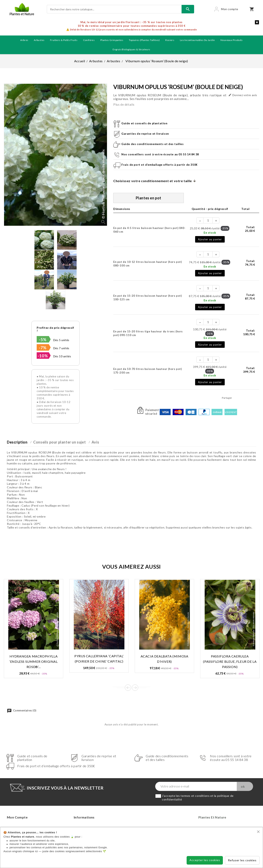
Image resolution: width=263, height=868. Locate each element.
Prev (128, 688)
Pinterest (255, 398)
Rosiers (170, 40)
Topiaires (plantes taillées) (144, 40)
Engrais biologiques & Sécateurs (131, 49)
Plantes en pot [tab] (149, 198)
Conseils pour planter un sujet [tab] (59, 442)
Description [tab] (17, 442)
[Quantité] (208, 220)
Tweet (246, 398)
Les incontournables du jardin (197, 40)
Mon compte (17, 817)
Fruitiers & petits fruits (64, 40)
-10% (43, 356)
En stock (210, 233)
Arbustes (39, 40)
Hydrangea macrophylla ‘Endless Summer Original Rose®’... (33, 661)
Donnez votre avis (243, 95)
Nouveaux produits (232, 40)
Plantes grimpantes (112, 40)
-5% (43, 339)
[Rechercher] (114, 9)
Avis (95, 442)
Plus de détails (124, 104)
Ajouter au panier (210, 239)
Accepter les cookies (205, 860)
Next (135, 688)
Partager (237, 398)
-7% (43, 348)
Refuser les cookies (242, 860)
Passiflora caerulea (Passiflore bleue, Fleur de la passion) (230, 661)
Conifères (89, 40)
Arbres (24, 40)
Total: (250, 229)
